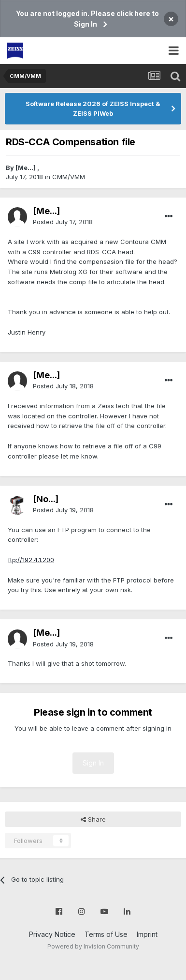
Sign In (93, 763)
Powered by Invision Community (93, 946)
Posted (63, 222)
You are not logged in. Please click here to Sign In (87, 19)
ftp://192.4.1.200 (31, 560)
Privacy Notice (52, 934)
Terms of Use (106, 934)
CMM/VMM (69, 177)
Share (93, 819)
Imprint (147, 934)
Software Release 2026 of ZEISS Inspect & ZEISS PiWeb (93, 108)
